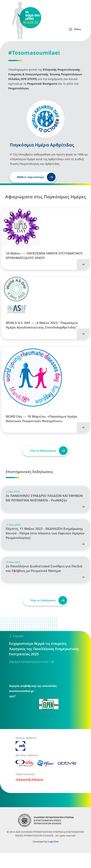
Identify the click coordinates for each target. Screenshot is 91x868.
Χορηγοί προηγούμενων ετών (29, 677)
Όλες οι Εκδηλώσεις (42, 616)
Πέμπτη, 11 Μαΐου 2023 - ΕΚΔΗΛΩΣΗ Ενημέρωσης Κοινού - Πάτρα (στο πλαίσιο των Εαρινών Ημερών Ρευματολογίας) (45, 546)
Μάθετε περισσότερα (30, 177)
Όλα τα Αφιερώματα (42, 458)
